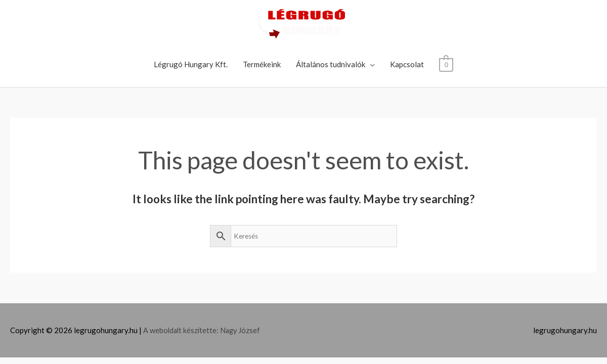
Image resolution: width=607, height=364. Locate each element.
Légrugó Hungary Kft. (191, 64)
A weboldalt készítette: (183, 330)
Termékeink (262, 64)
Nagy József (243, 330)
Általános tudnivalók (331, 64)
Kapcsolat (407, 64)
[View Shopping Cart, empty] (446, 64)
